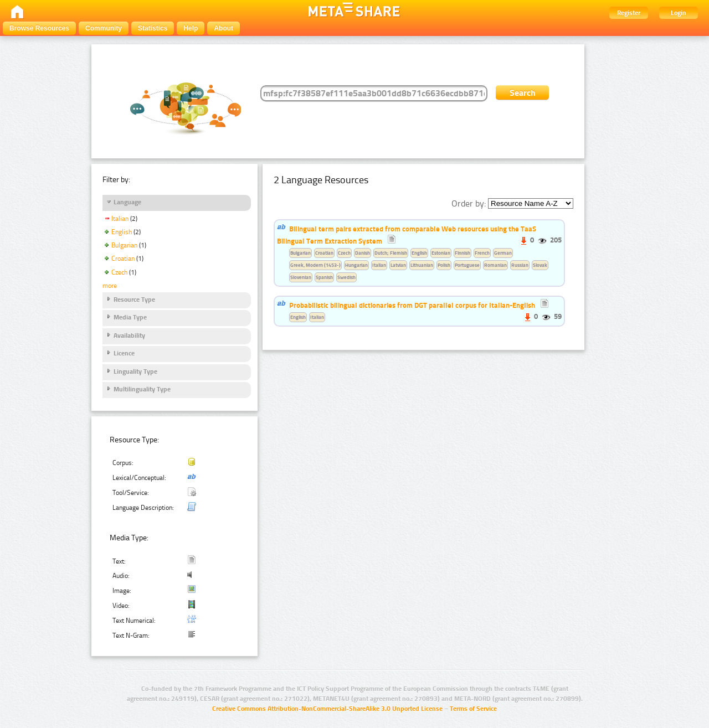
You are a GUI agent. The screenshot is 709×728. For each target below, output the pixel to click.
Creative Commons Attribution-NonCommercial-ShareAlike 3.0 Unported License (327, 709)
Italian (120, 219)
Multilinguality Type (142, 389)
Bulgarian (124, 245)
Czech (119, 272)
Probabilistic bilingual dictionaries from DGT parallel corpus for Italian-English (412, 305)
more (110, 286)
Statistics (153, 28)
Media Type (130, 317)
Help (191, 28)
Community (104, 28)
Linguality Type (135, 371)
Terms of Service (473, 709)
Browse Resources (39, 28)
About (224, 28)
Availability (129, 335)
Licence (124, 353)
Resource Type (134, 300)
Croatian (123, 259)
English (122, 232)
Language (127, 202)
